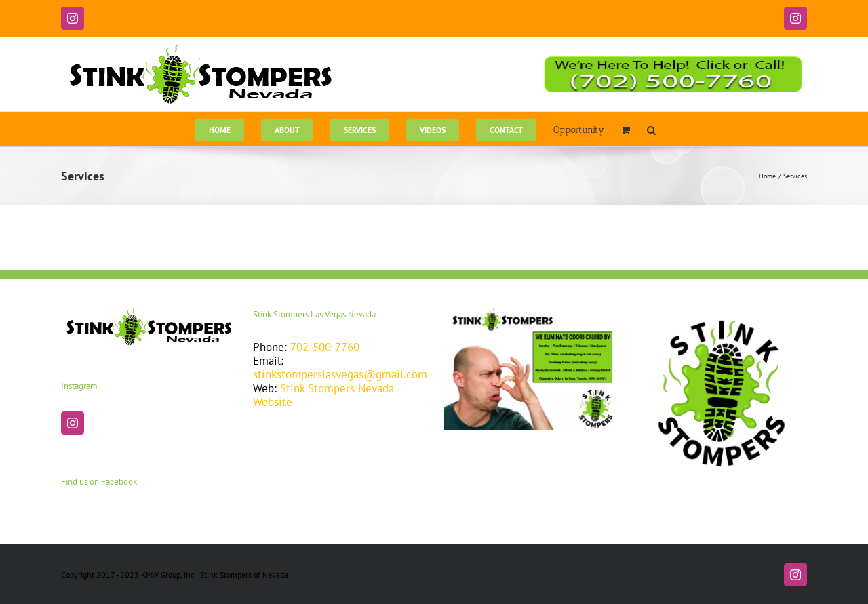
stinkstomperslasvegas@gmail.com (340, 374)
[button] (651, 129)
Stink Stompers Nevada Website (323, 395)
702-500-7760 (325, 347)
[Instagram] (73, 423)
